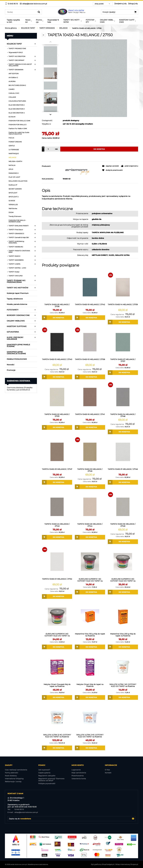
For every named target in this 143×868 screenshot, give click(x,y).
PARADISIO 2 (14, 173)
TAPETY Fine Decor (16, 230)
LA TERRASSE (14, 150)
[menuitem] (14, 21)
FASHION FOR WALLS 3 (17, 125)
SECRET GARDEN (15, 189)
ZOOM (11, 212)
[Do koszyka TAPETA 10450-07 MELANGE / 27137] (123, 373)
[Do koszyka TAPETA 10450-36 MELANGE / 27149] (123, 542)
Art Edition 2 (13, 77)
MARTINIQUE (14, 154)
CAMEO (12, 89)
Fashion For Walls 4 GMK (18, 129)
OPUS (11, 169)
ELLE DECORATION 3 (17, 109)
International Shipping (14, 779)
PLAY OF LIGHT (14, 177)
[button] (110, 166)
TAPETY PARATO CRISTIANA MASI (19, 251)
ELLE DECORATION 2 (17, 105)
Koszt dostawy (11, 776)
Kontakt (108, 773)
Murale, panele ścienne (17, 304)
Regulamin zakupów (47, 776)
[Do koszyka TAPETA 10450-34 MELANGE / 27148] (123, 432)
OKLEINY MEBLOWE (16, 321)
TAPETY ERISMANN (16, 70)
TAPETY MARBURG (16, 247)
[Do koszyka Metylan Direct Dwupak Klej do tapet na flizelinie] (57, 697)
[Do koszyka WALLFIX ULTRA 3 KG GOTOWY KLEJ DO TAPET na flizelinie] (90, 748)
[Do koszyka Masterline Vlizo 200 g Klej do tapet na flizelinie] (123, 647)
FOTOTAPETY (13, 310)
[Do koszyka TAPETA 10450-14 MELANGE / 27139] (123, 322)
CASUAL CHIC (14, 93)
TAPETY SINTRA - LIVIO (17, 268)
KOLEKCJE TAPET (14, 44)
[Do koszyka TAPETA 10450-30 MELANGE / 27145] (90, 487)
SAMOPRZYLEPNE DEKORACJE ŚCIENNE (16, 353)
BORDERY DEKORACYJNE (18, 315)
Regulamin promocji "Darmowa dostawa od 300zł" (51, 780)
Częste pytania (44, 773)
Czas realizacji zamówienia (16, 770)
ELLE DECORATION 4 (17, 113)
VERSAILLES (13, 205)
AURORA (12, 81)
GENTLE (12, 146)
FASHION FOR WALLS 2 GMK (19, 121)
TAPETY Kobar (14, 272)
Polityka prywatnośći (47, 783)
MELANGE (12, 157)
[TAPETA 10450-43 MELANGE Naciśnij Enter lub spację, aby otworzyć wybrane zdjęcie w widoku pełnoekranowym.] (99, 78)
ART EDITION (14, 74)
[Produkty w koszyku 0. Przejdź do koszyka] (120, 12)
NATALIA (12, 165)
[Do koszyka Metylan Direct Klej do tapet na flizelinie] (90, 697)
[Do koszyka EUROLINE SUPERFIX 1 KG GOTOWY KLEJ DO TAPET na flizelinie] (90, 592)
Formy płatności (12, 773)
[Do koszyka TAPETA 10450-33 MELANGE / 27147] (57, 482)
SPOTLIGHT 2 (14, 197)
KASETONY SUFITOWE (17, 326)
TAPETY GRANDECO (16, 234)
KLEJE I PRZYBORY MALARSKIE (15, 338)
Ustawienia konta (79, 779)
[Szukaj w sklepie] (21, 12)
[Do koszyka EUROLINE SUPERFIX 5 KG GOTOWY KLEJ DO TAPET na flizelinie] (57, 647)
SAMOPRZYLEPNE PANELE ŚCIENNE (18, 345)
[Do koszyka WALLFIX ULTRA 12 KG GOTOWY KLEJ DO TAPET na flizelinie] (57, 748)
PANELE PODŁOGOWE (17, 359)
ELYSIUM (12, 117)
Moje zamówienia (79, 773)
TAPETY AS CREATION (17, 56)
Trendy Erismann (15, 216)
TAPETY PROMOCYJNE (17, 49)
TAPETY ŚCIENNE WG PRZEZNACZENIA (16, 281)
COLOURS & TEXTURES (17, 101)
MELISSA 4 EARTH (15, 161)
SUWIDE (12, 201)
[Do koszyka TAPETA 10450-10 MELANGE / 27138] (90, 377)
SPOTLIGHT (13, 193)
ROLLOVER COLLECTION (18, 181)
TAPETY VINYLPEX (16, 276)
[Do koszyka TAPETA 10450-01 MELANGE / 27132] (57, 596)
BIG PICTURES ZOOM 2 (17, 85)
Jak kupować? (44, 770)
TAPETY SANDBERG (16, 260)
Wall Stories (13, 209)
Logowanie (76, 770)
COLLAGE (12, 97)
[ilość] (48, 149)
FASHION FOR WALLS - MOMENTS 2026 (17, 221)
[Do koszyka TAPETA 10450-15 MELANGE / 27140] (57, 377)
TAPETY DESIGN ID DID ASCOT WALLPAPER (20, 65)
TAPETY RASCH (14, 256)
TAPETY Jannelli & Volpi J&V (19, 237)
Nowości (11, 365)
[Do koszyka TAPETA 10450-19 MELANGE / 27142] (90, 318)
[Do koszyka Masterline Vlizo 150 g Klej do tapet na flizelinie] (90, 647)
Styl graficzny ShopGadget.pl (103, 864)
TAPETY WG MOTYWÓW (18, 288)
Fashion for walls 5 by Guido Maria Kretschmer (19, 133)
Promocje (11, 370)
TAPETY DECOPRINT (16, 60)
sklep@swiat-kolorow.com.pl (23, 812)
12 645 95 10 (16, 809)
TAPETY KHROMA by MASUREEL (16, 242)
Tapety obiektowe (15, 299)
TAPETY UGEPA (14, 264)
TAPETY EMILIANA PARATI (19, 226)
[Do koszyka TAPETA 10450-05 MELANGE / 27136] (57, 318)
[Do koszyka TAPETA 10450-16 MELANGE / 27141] (90, 427)
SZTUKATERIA (13, 332)
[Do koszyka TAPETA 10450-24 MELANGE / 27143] (57, 537)
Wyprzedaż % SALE (16, 52)
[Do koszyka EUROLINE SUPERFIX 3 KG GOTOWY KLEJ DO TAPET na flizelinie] (123, 592)
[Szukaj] (39, 12)
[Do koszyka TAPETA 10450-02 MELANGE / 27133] (57, 427)
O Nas (107, 770)
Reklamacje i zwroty (13, 782)
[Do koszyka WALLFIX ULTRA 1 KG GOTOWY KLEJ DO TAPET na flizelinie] (123, 697)
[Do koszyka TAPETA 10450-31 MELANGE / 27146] (123, 482)
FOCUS (11, 138)
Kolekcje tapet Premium (18, 293)
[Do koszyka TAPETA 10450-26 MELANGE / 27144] (90, 537)
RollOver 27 (13, 185)
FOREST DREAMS (15, 142)
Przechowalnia (78, 776)
